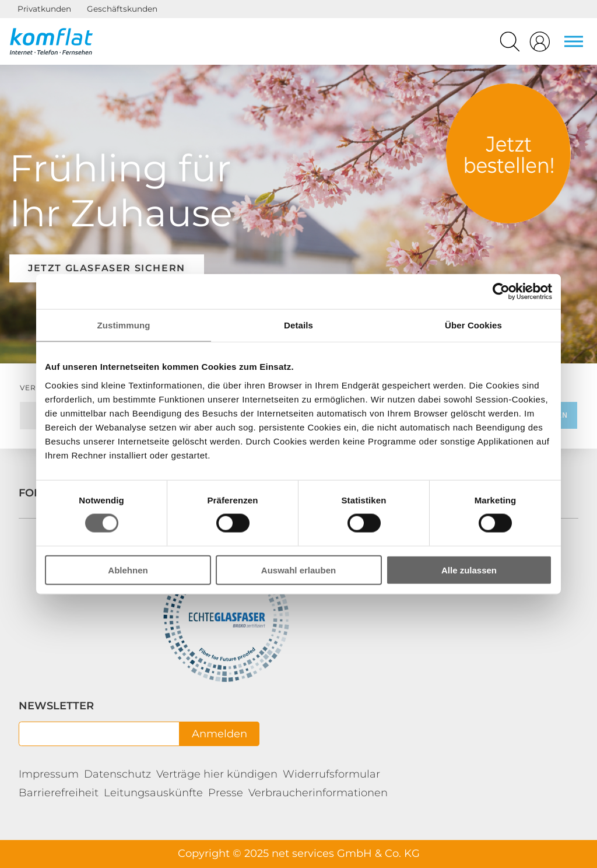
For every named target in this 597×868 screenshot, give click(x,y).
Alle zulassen (469, 570)
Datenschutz (117, 774)
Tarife (508, 153)
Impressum (49, 774)
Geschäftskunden (122, 9)
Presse (226, 793)
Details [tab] (298, 325)
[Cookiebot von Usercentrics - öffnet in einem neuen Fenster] (501, 292)
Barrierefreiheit (59, 793)
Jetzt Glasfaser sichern (107, 268)
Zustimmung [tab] (124, 325)
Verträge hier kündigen (217, 774)
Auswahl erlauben (298, 570)
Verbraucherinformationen (318, 793)
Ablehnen (128, 570)
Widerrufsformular (331, 774)
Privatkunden (44, 9)
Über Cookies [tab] (473, 325)
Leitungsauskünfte (153, 793)
